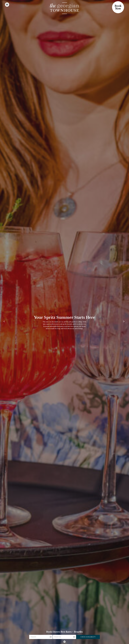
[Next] (124, 322)
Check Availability (88, 637)
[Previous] (5, 322)
